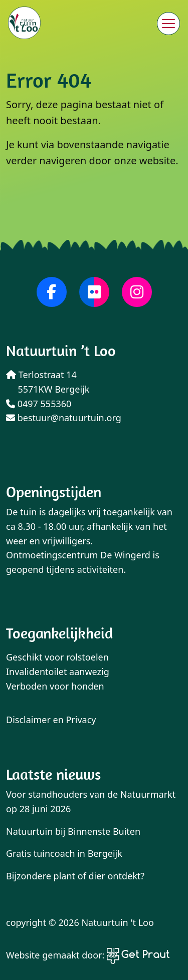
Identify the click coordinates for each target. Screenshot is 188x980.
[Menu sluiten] (168, 24)
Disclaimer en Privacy (51, 720)
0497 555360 (39, 404)
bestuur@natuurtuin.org (64, 418)
